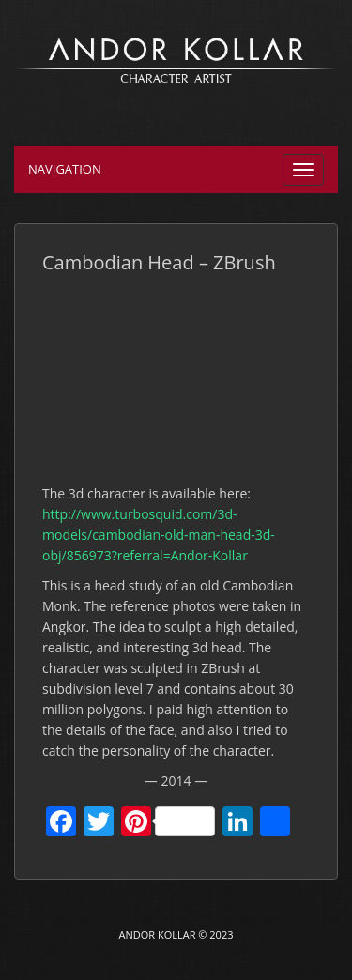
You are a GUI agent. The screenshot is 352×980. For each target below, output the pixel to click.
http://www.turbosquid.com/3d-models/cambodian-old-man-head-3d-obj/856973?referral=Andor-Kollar (159, 535)
